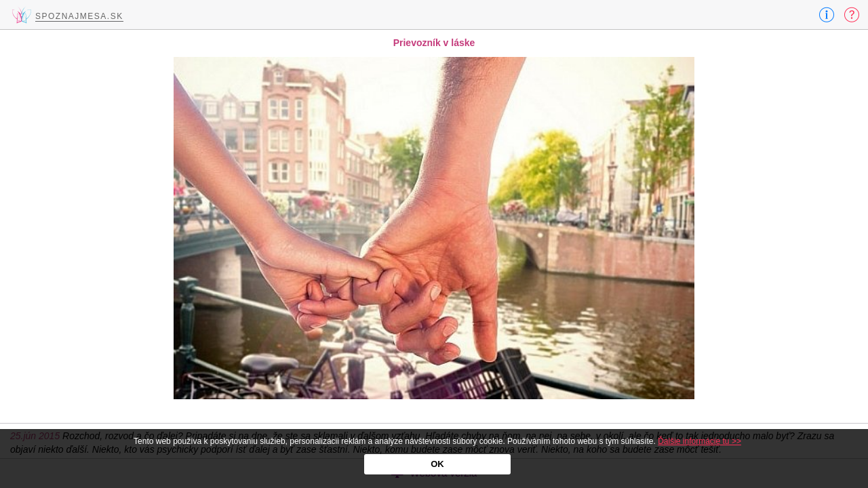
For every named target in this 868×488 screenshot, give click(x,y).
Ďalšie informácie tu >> (699, 441)
